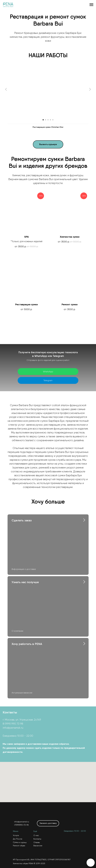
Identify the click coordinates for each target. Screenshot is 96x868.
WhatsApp (48, 372)
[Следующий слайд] (90, 89)
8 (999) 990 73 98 (13, 724)
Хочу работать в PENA (27, 644)
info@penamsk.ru (13, 728)
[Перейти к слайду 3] (48, 120)
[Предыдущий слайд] (6, 89)
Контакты (37, 839)
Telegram (48, 380)
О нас (36, 835)
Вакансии (38, 846)
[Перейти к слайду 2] (46, 120)
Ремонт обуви (19, 846)
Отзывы (37, 842)
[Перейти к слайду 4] (50, 120)
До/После (18, 839)
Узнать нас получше (25, 582)
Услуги (16, 835)
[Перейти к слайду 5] (53, 120)
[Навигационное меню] (91, 5)
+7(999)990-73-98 (21, 825)
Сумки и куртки (20, 842)
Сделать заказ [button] (22, 520)
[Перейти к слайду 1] (43, 120)
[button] (48, 144)
